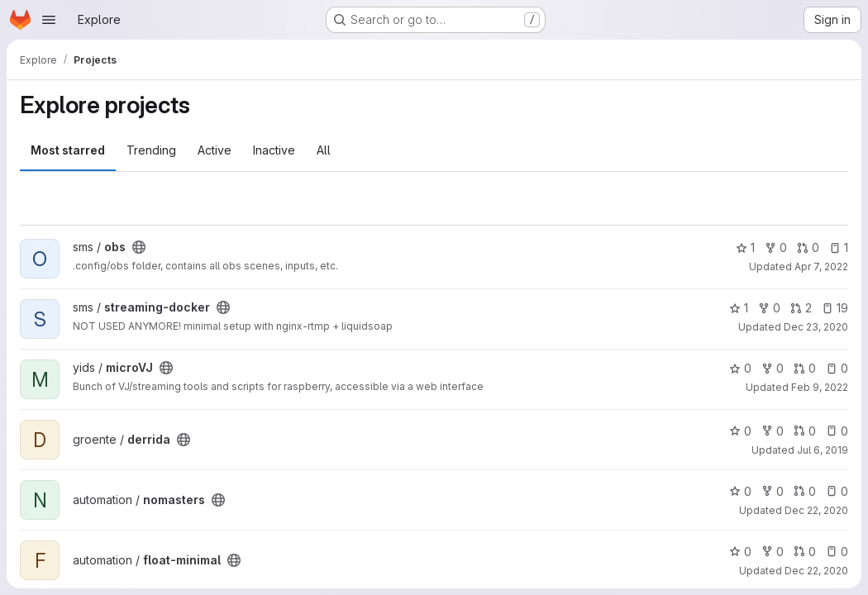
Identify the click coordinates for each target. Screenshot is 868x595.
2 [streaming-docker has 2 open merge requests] (801, 308)
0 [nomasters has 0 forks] (773, 491)
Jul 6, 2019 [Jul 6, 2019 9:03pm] (823, 450)
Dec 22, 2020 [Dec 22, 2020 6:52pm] (816, 510)
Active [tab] (215, 150)
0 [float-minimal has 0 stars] (740, 552)
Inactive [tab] (274, 150)
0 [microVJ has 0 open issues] (837, 368)
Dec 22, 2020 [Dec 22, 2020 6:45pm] (816, 571)
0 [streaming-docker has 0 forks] (769, 308)
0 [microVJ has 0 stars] (740, 368)
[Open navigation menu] (49, 20)
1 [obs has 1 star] (745, 248)
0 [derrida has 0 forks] (773, 431)
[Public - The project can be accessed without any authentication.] (139, 247)
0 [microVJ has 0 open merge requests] (805, 368)
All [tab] (324, 150)
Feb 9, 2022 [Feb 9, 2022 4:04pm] (820, 387)
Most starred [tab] (68, 150)
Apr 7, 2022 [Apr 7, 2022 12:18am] (821, 267)
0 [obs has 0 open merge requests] (808, 248)
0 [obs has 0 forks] (776, 248)
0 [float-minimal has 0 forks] (773, 552)
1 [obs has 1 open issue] (839, 248)
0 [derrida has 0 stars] (740, 431)
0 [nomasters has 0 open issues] (837, 491)
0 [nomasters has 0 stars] (740, 491)
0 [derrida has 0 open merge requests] (805, 431)
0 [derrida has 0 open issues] (837, 431)
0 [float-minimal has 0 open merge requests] (805, 552)
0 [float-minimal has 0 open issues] (837, 552)
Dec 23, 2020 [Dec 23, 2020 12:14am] (816, 327)
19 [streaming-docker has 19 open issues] (835, 308)
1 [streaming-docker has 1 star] (739, 308)
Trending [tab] (151, 150)
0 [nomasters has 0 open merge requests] (805, 491)
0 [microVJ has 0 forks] (773, 368)
